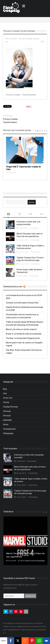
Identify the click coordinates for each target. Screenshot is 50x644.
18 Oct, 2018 (22, 253)
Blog (5, 390)
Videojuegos (8, 435)
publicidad (7, 421)
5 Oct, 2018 (22, 277)
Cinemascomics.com (13, 287)
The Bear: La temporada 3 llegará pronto (23, 340)
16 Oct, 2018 (22, 265)
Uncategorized (9, 430)
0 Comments (34, 229)
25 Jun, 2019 (22, 241)
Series (6, 426)
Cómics (6, 404)
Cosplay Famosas (10, 408)
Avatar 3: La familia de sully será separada (24, 335)
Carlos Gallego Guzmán (27, 562)
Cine (5, 395)
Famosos (7, 417)
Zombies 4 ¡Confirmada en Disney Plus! (22, 304)
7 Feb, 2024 (22, 229)
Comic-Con (8, 399)
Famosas (7, 412)
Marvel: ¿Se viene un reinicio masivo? (21, 331)
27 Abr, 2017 (15, 174)
